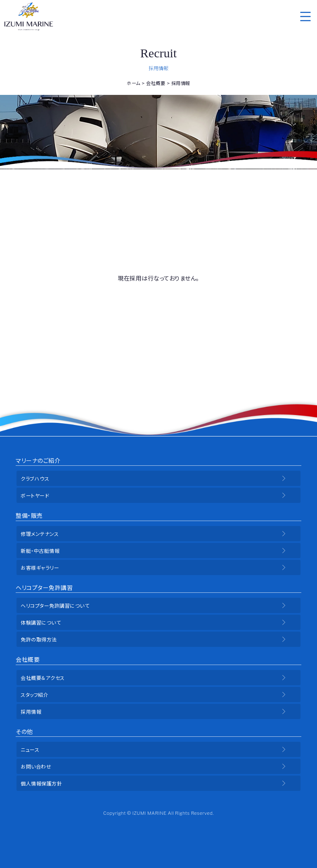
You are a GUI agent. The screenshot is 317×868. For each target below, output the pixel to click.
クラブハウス (35, 478)
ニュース (30, 749)
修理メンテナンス (40, 534)
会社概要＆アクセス (43, 678)
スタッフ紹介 (34, 695)
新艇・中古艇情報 (40, 551)
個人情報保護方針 (41, 783)
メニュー (305, 17)
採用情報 (31, 711)
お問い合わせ (36, 766)
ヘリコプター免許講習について (55, 605)
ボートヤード (35, 495)
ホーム (134, 83)
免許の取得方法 (39, 639)
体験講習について (41, 622)
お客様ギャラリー (40, 567)
